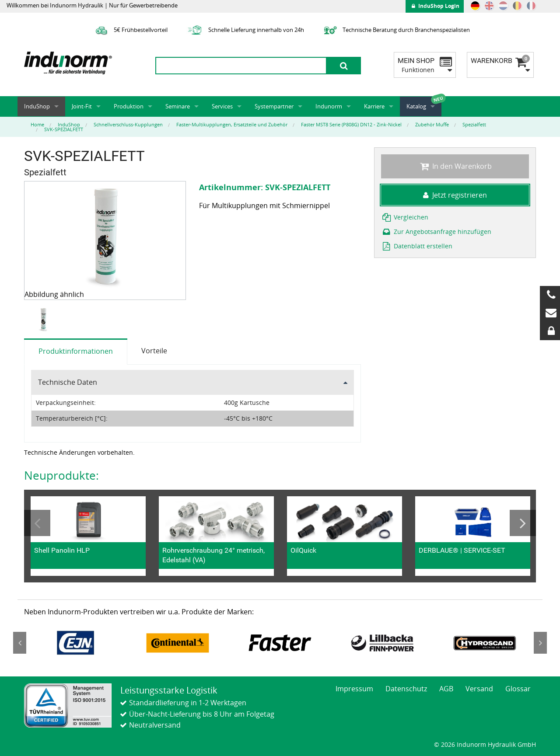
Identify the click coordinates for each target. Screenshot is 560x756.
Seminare (178, 106)
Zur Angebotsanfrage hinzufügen (436, 232)
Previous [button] (37, 523)
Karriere (374, 106)
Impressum (354, 689)
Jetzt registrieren (455, 195)
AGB (446, 689)
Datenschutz (406, 689)
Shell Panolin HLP (62, 550)
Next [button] (523, 523)
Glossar (518, 689)
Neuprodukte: (61, 475)
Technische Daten (68, 382)
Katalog (416, 106)
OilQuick (303, 550)
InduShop (37, 106)
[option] (44, 319)
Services (222, 106)
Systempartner (274, 106)
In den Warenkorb (455, 166)
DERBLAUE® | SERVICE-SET (462, 550)
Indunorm (329, 106)
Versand (479, 689)
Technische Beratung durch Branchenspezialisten (396, 30)
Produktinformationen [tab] (76, 351)
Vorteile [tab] (154, 351)
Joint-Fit (82, 106)
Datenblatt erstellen (417, 246)
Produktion (129, 106)
